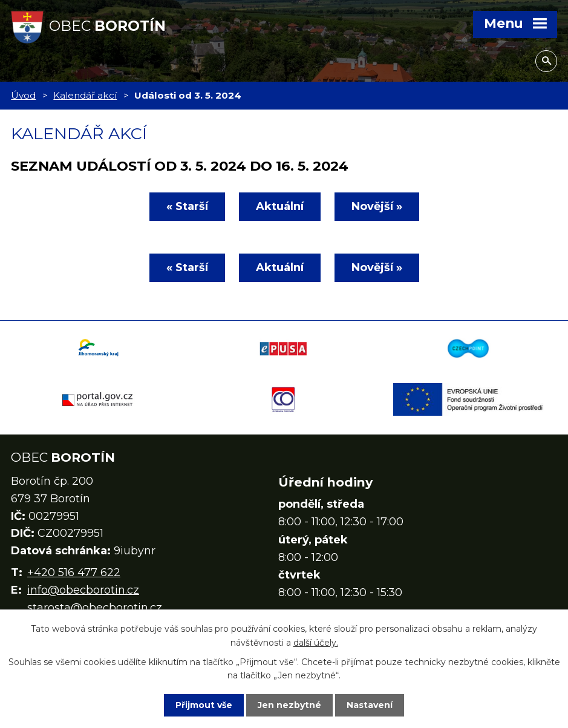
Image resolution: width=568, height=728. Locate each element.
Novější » (377, 206)
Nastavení (370, 705)
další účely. (316, 642)
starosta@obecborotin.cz (95, 608)
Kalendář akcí (85, 95)
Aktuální (280, 206)
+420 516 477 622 (74, 572)
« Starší (187, 206)
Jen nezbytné (289, 705)
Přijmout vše (204, 705)
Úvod (23, 95)
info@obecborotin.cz (83, 590)
